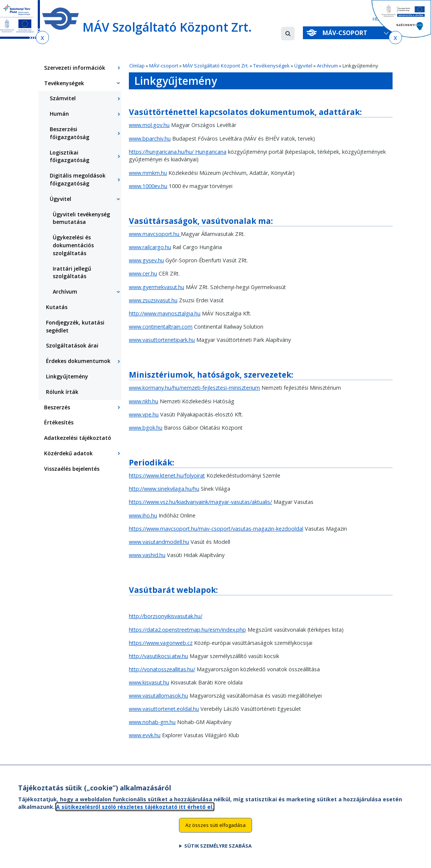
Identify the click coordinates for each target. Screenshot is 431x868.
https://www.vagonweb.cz (161, 643)
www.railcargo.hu (150, 247)
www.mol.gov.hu (149, 125)
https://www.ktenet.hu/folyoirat (167, 475)
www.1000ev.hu (148, 186)
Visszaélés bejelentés (72, 469)
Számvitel (63, 98)
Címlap (137, 66)
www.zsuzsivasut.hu (153, 300)
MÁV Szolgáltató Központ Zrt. (216, 66)
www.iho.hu (143, 515)
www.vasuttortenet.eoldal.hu (164, 709)
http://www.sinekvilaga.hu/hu (164, 489)
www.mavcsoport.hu (155, 234)
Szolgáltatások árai (72, 345)
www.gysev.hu (146, 260)
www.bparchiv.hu (150, 139)
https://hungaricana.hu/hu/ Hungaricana (178, 152)
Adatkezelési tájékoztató (78, 438)
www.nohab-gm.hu (152, 722)
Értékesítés (59, 422)
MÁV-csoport (346, 33)
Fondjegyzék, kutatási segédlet (75, 326)
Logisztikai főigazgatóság (70, 156)
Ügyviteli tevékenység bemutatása (81, 218)
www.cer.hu (143, 273)
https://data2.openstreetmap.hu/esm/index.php (187, 630)
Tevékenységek (271, 66)
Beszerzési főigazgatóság (70, 133)
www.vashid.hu (147, 555)
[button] (288, 34)
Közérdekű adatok (68, 453)
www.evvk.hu (145, 735)
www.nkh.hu (144, 401)
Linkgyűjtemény (67, 376)
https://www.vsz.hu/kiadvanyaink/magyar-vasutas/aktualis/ (200, 502)
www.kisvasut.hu (149, 682)
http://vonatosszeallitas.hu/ (162, 669)
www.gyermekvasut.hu (157, 287)
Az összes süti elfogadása (215, 830)
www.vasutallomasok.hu (158, 696)
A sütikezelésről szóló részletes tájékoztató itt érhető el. (135, 812)
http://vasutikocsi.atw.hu (158, 656)
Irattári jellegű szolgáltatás (72, 272)
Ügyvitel (303, 66)
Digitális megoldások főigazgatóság (78, 179)
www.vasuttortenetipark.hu (162, 340)
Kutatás (57, 307)
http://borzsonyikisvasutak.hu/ (166, 616)
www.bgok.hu (146, 428)
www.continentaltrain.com (161, 327)
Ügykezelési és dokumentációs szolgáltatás (73, 245)
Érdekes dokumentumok (78, 361)
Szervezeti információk (75, 68)
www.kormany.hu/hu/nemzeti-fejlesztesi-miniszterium (194, 388)
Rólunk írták (62, 392)
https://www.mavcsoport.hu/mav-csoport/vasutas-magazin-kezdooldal (216, 529)
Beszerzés (57, 407)
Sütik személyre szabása (218, 851)
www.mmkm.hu (148, 173)
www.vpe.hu (144, 414)
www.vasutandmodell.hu (159, 542)
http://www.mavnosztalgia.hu (165, 313)
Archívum (327, 66)
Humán (59, 114)
